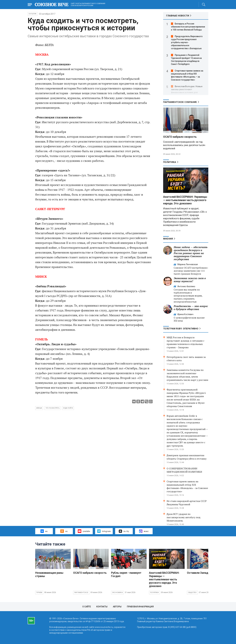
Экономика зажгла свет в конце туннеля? (190, 280)
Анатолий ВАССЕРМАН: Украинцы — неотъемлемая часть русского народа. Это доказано (185, 200)
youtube (84, 531)
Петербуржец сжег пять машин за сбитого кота (186, 359)
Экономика (117, 592)
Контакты (102, 607)
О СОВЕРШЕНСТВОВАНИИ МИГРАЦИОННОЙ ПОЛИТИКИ (184, 470)
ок (64, 531)
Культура (33, 14)
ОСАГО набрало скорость (180, 137)
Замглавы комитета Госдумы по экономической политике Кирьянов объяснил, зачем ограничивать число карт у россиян (187, 375)
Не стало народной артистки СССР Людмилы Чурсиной (187, 503)
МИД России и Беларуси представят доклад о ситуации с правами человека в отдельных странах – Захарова (186, 342)
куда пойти (68, 408)
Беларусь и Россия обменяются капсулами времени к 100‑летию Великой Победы (188, 27)
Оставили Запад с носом (203, 573)
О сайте (87, 607)
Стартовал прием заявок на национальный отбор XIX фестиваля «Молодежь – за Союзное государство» (187, 486)
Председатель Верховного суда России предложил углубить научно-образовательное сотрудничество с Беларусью (187, 42)
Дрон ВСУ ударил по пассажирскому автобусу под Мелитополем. (184, 517)
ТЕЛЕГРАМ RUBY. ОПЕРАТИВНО (181, 329)
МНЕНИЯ (168, 239)
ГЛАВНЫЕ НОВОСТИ (178, 16)
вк (44, 531)
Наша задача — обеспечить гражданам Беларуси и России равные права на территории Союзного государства (191, 253)
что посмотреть (53, 408)
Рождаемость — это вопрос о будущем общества (191, 308)
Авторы (117, 607)
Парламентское (81, 592)
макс (144, 531)
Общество (192, 592)
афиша (39, 408)
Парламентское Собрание (180, 102)
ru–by (124, 531)
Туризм (39, 592)
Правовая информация (140, 607)
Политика (170, 162)
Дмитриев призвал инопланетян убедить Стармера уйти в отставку (187, 457)
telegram (104, 531)
